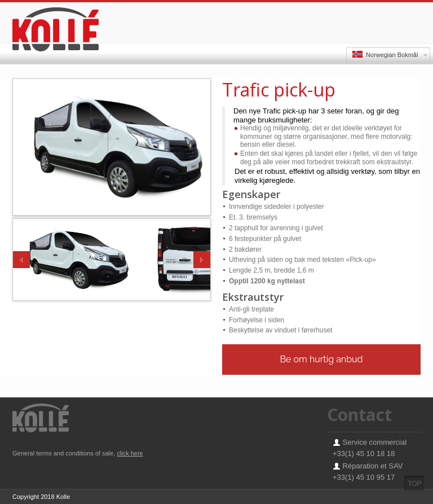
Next (202, 260)
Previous (21, 260)
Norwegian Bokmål (385, 54)
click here (130, 453)
